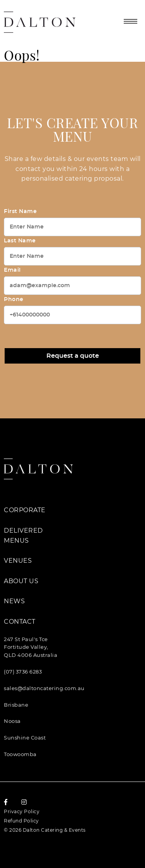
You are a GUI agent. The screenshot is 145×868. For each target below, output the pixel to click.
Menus (16, 541)
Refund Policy (21, 821)
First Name (20, 212)
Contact (20, 622)
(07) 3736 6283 (23, 672)
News (14, 601)
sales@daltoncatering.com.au (44, 688)
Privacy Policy (22, 811)
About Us (21, 581)
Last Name (20, 241)
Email (12, 270)
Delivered (23, 530)
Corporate (25, 510)
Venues (18, 561)
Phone (14, 299)
